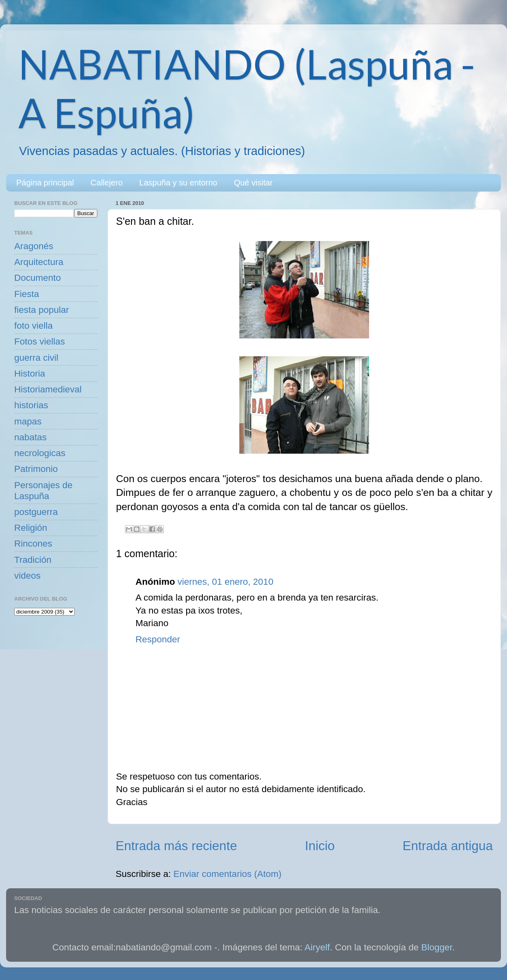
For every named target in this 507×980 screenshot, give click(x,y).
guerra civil (36, 358)
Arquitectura (39, 262)
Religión (31, 528)
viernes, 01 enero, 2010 (225, 582)
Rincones (33, 544)
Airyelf (317, 947)
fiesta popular (42, 310)
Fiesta (27, 294)
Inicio (320, 846)
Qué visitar (253, 183)
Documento (38, 278)
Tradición (33, 560)
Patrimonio (36, 469)
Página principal (45, 183)
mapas (28, 421)
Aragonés (34, 246)
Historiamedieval (48, 389)
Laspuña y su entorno (178, 183)
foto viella (33, 326)
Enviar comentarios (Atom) (228, 874)
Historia (30, 374)
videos (27, 576)
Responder (158, 639)
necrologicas (40, 453)
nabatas (30, 437)
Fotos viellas (40, 341)
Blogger (437, 947)
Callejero (106, 183)
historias (31, 405)
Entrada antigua (448, 846)
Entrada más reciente (176, 846)
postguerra (36, 512)
